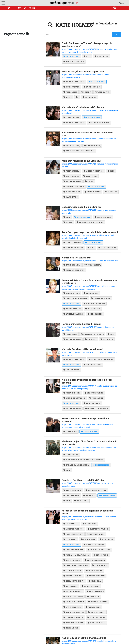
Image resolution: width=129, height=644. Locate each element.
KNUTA (68, 207)
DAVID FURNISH (72, 528)
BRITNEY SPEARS (72, 291)
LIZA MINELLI (71, 492)
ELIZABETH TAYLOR (98, 497)
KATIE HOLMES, (72, 137)
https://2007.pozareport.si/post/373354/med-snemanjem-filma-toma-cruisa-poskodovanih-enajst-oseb (89, 422)
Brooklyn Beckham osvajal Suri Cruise (83, 453)
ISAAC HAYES (70, 185)
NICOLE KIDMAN (72, 170)
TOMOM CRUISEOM (73, 231)
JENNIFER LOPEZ (72, 226)
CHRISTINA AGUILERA (99, 518)
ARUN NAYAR (88, 508)
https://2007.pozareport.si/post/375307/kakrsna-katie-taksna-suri (86, 244)
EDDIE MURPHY (94, 538)
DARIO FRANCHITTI (74, 579)
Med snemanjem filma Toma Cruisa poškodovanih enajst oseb (90, 417)
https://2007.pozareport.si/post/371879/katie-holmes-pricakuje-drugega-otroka (90, 608)
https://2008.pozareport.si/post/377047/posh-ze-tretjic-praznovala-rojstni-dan (90, 74)
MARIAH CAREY (96, 579)
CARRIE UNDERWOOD (74, 373)
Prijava (121, 3)
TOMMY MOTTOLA (73, 584)
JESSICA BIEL (96, 373)
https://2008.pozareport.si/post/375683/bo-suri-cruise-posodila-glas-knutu (89, 198)
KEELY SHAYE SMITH (74, 549)
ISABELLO (90, 318)
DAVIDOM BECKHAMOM (101, 335)
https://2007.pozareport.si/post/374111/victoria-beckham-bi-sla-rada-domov (89, 331)
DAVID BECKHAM (72, 460)
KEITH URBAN (71, 595)
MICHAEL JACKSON (73, 497)
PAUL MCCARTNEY (73, 503)
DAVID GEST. (89, 492)
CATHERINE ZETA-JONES (76, 533)
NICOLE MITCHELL (73, 544)
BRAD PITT (93, 564)
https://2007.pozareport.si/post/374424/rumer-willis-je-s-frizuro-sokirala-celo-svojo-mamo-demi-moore (90, 270)
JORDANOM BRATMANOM (77, 523)
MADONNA (95, 549)
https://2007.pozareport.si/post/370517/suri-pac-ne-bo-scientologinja (87, 630)
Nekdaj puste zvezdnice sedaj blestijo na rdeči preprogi (87, 357)
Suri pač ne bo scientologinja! (78, 627)
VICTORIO (69, 617)
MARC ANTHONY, (107, 231)
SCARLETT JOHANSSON (97, 383)
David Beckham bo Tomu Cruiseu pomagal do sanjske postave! (87, 45)
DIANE (89, 170)
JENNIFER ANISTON (96, 460)
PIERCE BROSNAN (96, 544)
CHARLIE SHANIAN (73, 564)
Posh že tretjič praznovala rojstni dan (83, 71)
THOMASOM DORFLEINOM (90, 207)
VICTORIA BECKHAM (74, 78)
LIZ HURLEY (70, 508)
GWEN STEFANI (71, 83)
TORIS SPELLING (95, 559)
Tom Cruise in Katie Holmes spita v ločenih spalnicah (86, 394)
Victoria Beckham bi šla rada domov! (82, 328)
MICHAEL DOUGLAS (95, 528)
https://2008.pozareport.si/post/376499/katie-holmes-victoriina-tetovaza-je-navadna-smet (89, 132)
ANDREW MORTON (93, 159)
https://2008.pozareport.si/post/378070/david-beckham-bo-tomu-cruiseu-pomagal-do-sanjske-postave (88, 50)
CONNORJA (106, 318)
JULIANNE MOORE (101, 281)
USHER (68, 93)
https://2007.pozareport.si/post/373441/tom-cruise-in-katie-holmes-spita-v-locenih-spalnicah (89, 400)
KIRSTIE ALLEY (92, 180)
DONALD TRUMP (90, 554)
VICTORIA (89, 465)
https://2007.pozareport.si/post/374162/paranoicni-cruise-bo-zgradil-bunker (89, 309)
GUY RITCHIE (70, 554)
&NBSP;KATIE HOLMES (92, 313)
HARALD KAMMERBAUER (76, 438)
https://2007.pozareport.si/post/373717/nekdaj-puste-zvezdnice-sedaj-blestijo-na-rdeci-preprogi (90, 362)
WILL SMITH (102, 88)
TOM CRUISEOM (92, 378)
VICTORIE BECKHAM (74, 253)
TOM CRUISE (101, 56)
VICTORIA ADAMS (97, 569)
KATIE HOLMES (71, 56)
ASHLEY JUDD (93, 574)
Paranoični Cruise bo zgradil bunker (82, 306)
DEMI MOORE (91, 276)
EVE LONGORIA (71, 465)
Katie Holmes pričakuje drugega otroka (84, 605)
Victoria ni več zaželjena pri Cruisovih (83, 103)
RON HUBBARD (71, 164)
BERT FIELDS (90, 164)
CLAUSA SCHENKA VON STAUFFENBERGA (83, 433)
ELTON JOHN (89, 93)
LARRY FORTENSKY (73, 518)
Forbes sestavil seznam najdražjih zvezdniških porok (87, 481)
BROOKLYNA (81, 470)
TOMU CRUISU (91, 634)
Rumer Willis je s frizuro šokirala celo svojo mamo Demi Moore (90, 265)
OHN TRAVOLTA (72, 180)
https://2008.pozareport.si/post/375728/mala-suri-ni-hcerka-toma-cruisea (88, 155)
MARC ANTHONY (96, 584)
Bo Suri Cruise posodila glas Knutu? (81, 195)
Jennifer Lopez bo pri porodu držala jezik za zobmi (90, 217)
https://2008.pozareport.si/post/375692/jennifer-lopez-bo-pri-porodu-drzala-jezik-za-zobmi (89, 221)
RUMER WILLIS (71, 276)
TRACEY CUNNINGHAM (75, 281)
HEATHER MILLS (96, 503)
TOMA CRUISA (71, 428)
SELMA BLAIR (92, 291)
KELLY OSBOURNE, (94, 368)
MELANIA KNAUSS (73, 559)
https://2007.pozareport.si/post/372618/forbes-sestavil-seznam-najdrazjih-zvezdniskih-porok (89, 487)
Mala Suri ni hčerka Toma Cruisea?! (81, 152)
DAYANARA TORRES (73, 590)
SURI (87, 56)
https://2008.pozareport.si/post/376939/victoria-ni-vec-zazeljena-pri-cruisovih (90, 106)
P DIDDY (86, 88)
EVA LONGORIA (71, 345)
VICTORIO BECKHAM (94, 286)
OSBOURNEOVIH (72, 368)
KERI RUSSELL (95, 296)
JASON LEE (111, 180)
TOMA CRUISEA (71, 110)
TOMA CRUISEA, (92, 137)
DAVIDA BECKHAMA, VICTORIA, (79, 142)
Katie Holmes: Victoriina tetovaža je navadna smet (87, 126)
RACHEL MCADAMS (73, 296)
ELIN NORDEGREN (72, 538)
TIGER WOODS (100, 533)
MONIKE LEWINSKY (74, 175)
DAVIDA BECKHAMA (74, 61)
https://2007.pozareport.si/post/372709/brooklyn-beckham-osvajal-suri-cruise (90, 456)
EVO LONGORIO (92, 83)
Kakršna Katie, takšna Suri (77, 241)
